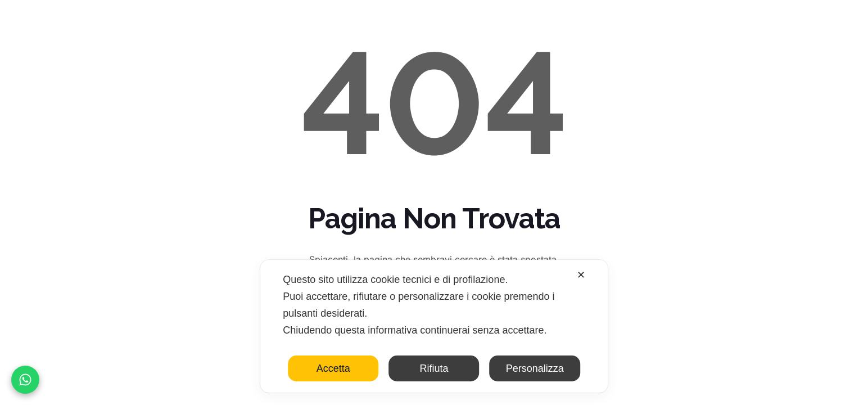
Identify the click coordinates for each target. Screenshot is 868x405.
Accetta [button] (333, 368)
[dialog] (434, 326)
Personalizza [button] (535, 368)
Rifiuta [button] (434, 368)
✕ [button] (581, 275)
